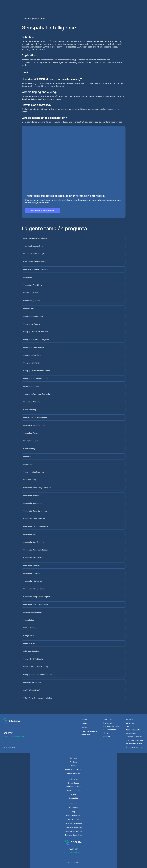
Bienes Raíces (109, 723)
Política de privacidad (135, 740)
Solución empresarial (89, 731)
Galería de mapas (87, 735)
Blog (128, 726)
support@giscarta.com (14, 736)
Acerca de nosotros (134, 730)
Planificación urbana (111, 726)
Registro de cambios (134, 747)
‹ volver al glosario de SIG (34, 19)
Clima (106, 733)
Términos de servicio (134, 737)
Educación (108, 736)
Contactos (130, 723)
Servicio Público (110, 730)
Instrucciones (131, 733)
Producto (84, 723)
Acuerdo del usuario (134, 744)
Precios (84, 727)
